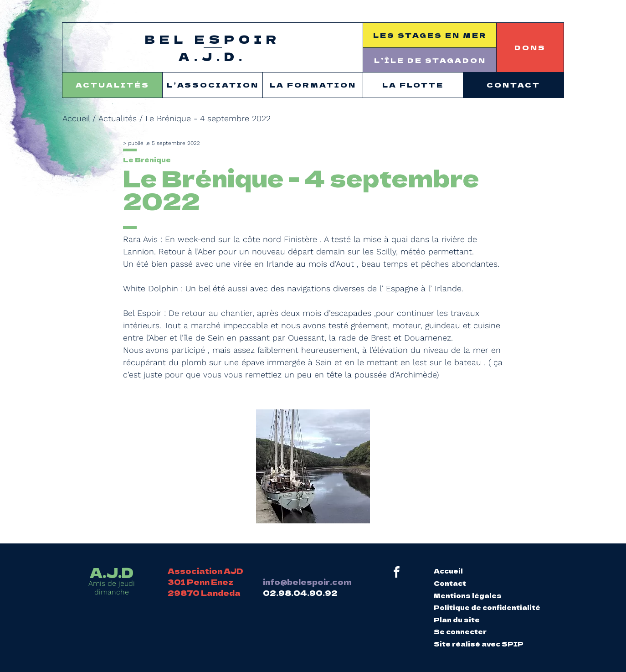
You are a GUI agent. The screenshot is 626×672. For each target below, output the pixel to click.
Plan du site (457, 620)
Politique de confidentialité (487, 607)
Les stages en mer (430, 35)
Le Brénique (147, 160)
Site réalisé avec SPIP (479, 644)
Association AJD (205, 571)
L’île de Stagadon (430, 60)
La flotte (413, 85)
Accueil (76, 118)
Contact (513, 85)
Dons (530, 47)
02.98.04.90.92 (300, 593)
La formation (313, 85)
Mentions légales (468, 595)
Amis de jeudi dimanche (112, 581)
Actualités (113, 85)
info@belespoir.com (307, 582)
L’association (213, 85)
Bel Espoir (213, 48)
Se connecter (460, 631)
